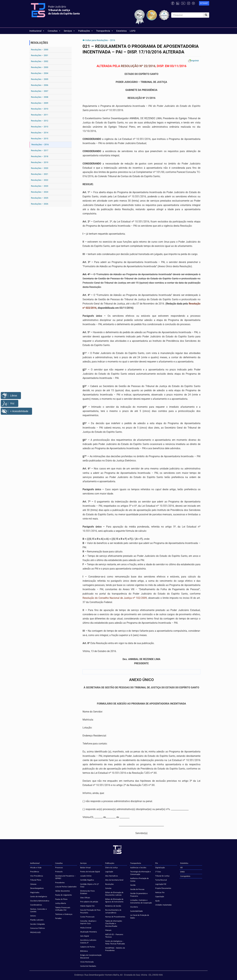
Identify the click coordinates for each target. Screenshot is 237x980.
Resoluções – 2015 (40, 139)
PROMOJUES (35, 932)
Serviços (69, 31)
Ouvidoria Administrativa (40, 901)
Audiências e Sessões (138, 867)
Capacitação (160, 896)
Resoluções (110, 884)
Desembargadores (37, 888)
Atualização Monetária (88, 932)
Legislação (109, 872)
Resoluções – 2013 (40, 127)
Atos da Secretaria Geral (114, 880)
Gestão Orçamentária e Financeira (139, 895)
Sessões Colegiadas (38, 924)
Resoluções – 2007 (40, 91)
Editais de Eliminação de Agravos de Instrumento (114, 900)
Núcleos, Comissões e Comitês (38, 910)
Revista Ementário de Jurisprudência (113, 911)
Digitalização (160, 867)
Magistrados (35, 892)
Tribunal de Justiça (162, 876)
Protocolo (59, 872)
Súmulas (108, 888)
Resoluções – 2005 (40, 79)
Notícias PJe (160, 892)
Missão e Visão (36, 867)
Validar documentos (63, 891)
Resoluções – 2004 (40, 73)
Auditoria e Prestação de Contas (139, 880)
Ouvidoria (134, 907)
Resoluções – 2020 (40, 168)
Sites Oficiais (85, 898)
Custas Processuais (87, 917)
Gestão (133, 885)
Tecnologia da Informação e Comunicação (140, 873)
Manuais (108, 930)
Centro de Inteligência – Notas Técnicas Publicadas (115, 942)
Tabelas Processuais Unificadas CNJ (63, 909)
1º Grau (158, 872)
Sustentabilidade (136, 911)
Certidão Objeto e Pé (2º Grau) (90, 885)
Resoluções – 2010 (40, 109)
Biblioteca (84, 951)
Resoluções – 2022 (40, 180)
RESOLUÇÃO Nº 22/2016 (138, 66)
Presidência (35, 872)
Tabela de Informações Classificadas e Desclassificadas (114, 923)
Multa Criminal (86, 928)
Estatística (121, 31)
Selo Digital (85, 936)
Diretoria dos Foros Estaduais (87, 892)
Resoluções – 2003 (40, 67)
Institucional (37, 31)
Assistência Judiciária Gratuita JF (88, 941)
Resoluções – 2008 (40, 97)
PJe (157, 863)
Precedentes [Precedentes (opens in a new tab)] (60, 883)
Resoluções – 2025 (40, 198)
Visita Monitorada (87, 962)
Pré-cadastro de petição (89, 902)
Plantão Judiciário (37, 920)
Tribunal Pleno (36, 880)
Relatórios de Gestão (113, 906)
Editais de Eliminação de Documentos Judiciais (114, 894)
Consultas (54, 31)
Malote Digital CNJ (87, 906)
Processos (59, 867)
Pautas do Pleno (61, 899)
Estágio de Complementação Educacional (91, 956)
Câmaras (33, 884)
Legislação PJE (161, 884)
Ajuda (157, 901)
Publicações (86, 31)
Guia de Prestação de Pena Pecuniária (90, 911)
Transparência (105, 31)
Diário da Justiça (111, 867)
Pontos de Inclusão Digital (90, 872)
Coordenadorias (36, 905)
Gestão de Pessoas (137, 889)
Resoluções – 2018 (40, 156)
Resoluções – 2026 (40, 204)
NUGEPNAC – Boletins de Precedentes (115, 949)
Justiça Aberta (61, 903)
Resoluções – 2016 (40, 144)
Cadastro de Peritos (88, 947)
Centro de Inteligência (39, 896)
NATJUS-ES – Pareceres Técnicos (114, 936)
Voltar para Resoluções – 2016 (100, 40)
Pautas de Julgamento (63, 895)
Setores (33, 916)
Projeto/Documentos (163, 888)
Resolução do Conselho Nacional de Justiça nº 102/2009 (115, 598)
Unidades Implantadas (163, 905)
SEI (181, 867)
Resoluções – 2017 (40, 150)
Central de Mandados (88, 966)
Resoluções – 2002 (40, 61)
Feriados (58, 918)
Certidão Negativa (87, 880)
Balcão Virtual (85, 867)
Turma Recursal (161, 880)
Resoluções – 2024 (40, 192)
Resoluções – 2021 (40, 174)
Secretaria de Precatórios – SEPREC (65, 877)
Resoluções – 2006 (40, 85)
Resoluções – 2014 (40, 133)
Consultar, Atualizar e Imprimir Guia (88, 922)
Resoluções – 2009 (40, 103)
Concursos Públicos (38, 928)
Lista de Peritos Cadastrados (66, 887)
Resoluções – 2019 (40, 162)
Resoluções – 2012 (40, 121)
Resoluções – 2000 (40, 50)
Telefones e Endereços (64, 914)
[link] (204, 3)
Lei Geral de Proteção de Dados (140, 916)
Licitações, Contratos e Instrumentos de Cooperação (141, 901)
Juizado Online (86, 876)
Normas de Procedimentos (115, 917)
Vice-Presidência (37, 876)
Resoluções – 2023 (40, 186)
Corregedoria (185, 876)
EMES (182, 872)
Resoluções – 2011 (40, 115)
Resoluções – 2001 (40, 55)
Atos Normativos (112, 876)
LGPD (133, 31)
